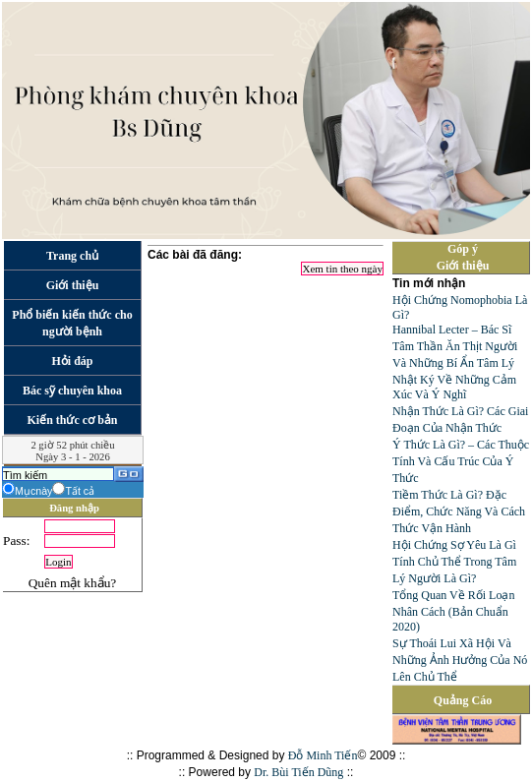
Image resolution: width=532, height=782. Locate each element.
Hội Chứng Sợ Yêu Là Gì (454, 545)
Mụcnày (33, 491)
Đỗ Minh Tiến (323, 755)
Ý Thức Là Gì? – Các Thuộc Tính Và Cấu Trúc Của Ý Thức (461, 461)
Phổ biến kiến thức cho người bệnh (72, 323)
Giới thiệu (73, 285)
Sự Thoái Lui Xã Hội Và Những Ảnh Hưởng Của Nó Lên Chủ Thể (460, 660)
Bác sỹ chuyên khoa (72, 391)
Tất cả (80, 491)
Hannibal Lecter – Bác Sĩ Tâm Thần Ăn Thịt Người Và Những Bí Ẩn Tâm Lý (455, 346)
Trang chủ (72, 256)
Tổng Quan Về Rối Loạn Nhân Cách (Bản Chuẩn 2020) (453, 611)
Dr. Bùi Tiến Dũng (298, 772)
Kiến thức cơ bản (72, 420)
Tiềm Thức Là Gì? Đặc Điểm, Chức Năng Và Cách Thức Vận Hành (459, 511)
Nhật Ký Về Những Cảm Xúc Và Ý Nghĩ (454, 387)
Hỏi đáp (72, 361)
